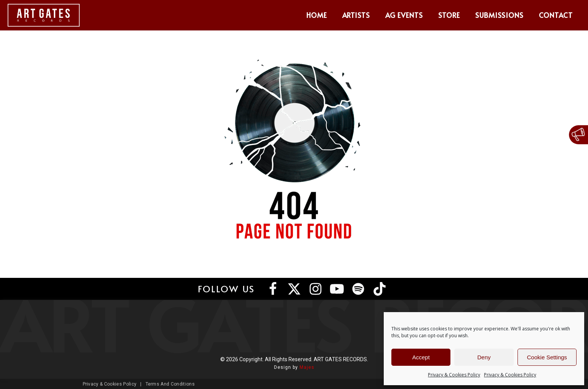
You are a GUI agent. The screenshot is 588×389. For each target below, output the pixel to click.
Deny (484, 357)
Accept (421, 357)
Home (317, 15)
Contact (556, 15)
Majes (307, 367)
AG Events (404, 15)
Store (449, 15)
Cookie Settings (547, 357)
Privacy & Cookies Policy (454, 375)
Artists (356, 15)
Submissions (500, 15)
